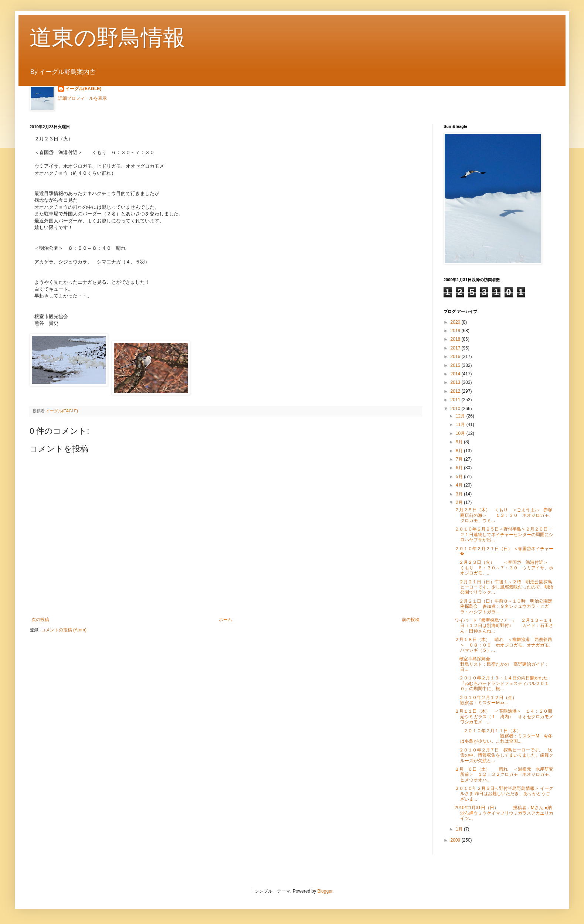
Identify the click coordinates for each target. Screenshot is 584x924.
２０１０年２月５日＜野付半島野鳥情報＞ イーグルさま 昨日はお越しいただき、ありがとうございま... (504, 794)
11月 (461, 425)
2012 (456, 391)
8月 (460, 451)
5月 (460, 477)
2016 (456, 357)
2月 (460, 502)
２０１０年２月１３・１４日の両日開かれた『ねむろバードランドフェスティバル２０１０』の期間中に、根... (502, 683)
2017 (456, 348)
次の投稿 (40, 620)
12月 (461, 416)
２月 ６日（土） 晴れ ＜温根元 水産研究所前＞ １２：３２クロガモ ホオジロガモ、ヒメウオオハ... (504, 775)
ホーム (225, 620)
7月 (460, 459)
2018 (456, 339)
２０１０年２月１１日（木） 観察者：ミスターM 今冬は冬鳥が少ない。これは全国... (504, 736)
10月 (461, 433)
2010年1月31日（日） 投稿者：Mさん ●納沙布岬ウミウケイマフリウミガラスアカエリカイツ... (504, 813)
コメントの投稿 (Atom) (64, 630)
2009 (456, 840)
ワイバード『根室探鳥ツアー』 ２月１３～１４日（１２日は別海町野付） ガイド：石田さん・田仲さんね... (504, 626)
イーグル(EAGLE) (83, 89)
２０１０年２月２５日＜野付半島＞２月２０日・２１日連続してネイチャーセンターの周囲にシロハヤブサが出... (504, 534)
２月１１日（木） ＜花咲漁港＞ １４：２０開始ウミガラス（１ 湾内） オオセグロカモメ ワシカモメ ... (506, 717)
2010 (456, 409)
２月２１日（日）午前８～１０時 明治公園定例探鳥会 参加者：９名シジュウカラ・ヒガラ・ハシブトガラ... (503, 606)
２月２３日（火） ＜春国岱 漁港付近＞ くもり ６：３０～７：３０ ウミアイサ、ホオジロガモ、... (506, 568)
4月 (460, 485)
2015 (456, 365)
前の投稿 (411, 620)
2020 (456, 322)
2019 (456, 331)
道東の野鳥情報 (107, 37)
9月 (460, 442)
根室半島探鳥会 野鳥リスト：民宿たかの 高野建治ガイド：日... (519, 664)
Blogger (325, 891)
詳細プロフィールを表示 (82, 98)
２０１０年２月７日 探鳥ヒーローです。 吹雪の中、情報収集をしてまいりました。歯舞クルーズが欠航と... (504, 755)
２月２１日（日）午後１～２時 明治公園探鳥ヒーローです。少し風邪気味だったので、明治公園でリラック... (504, 587)
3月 (460, 494)
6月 (460, 468)
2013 (456, 382)
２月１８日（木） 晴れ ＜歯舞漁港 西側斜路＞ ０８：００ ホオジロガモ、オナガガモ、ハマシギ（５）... (504, 645)
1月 (460, 829)
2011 (456, 400)
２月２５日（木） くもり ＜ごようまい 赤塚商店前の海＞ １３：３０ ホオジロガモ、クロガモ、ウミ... (504, 515)
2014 (456, 374)
